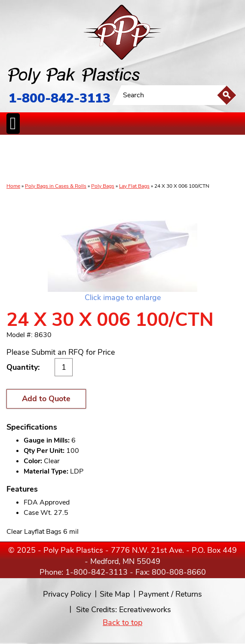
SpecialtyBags (145, 159)
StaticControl (101, 159)
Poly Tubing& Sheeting (41, 159)
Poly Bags (103, 186)
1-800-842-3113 (60, 98)
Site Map (115, 594)
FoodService (171, 159)
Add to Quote (46, 399)
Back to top (122, 622)
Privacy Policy (67, 594)
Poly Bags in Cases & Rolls (56, 186)
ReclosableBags (72, 159)
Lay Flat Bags (134, 186)
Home (13, 186)
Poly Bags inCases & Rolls (17, 159)
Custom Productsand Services (224, 159)
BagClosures (195, 159)
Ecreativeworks (145, 610)
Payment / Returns (170, 594)
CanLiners (122, 159)
